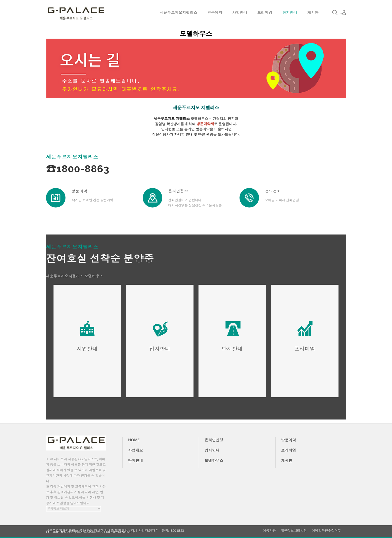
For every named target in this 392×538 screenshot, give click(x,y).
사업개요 (135, 450)
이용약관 (269, 531)
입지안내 (212, 450)
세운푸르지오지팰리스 (178, 12)
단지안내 (290, 12)
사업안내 (240, 12)
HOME (134, 440)
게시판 (313, 12)
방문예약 (215, 12)
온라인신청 (214, 440)
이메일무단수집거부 (326, 531)
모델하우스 (214, 460)
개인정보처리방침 (294, 531)
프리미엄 (265, 12)
